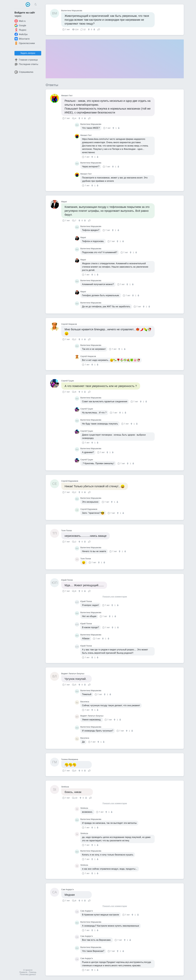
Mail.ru (20, 21)
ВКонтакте (22, 39)
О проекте (28, 970)
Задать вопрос (28, 53)
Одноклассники (25, 43)
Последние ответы (26, 64)
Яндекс (20, 30)
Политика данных (28, 974)
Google (20, 25)
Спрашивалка (24, 72)
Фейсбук (21, 34)
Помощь (33, 972)
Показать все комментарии (115, 597)
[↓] (94, 29)
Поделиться (99, 29)
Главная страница (26, 60)
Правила (23, 972)
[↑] (89, 29)
